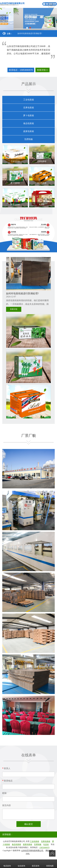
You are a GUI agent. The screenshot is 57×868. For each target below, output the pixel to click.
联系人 (6, 768)
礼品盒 (46, 844)
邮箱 (4, 793)
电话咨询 (7, 864)
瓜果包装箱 (29, 108)
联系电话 (7, 781)
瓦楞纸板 (29, 139)
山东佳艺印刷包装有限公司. (32, 851)
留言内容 (7, 805)
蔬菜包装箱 (29, 131)
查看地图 (50, 864)
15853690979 (44, 847)
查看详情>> (42, 70)
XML (28, 854)
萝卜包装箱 (29, 116)
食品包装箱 (29, 123)
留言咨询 (36, 864)
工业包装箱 (29, 100)
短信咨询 (21, 864)
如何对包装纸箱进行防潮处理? (30, 33)
